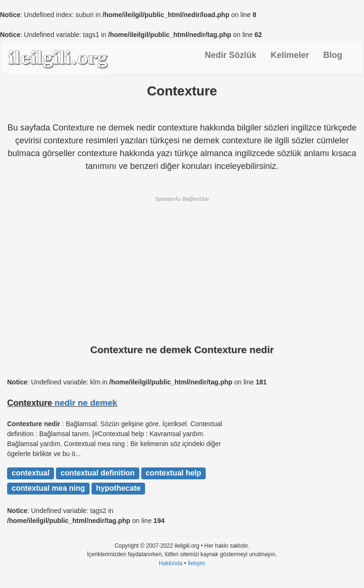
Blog (333, 55)
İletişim (196, 563)
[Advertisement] (182, 269)
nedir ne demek (86, 403)
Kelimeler (290, 55)
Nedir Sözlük (231, 55)
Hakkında (171, 563)
